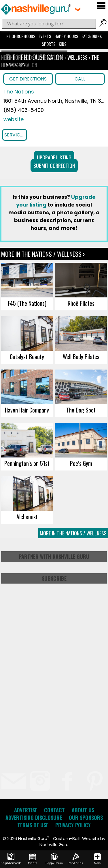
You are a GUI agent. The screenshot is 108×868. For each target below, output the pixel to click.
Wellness (77, 57)
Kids (63, 44)
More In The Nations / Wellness (73, 533)
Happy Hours (66, 36)
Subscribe (54, 578)
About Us (83, 810)
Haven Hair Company (27, 410)
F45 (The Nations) (27, 303)
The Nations (19, 92)
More (97, 859)
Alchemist (27, 517)
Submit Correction (54, 166)
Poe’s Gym (81, 463)
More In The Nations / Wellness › (43, 254)
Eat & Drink (92, 36)
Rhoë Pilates (81, 303)
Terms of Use (33, 825)
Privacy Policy (73, 825)
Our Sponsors (86, 818)
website (14, 119)
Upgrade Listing (54, 158)
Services (15, 135)
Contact (54, 810)
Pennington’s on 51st (27, 463)
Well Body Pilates (81, 357)
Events (45, 36)
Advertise (26, 810)
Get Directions (28, 79)
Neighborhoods (21, 36)
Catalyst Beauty (27, 357)
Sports (49, 44)
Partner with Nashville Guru (54, 556)
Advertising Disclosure (34, 818)
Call (80, 79)
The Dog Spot (81, 410)
